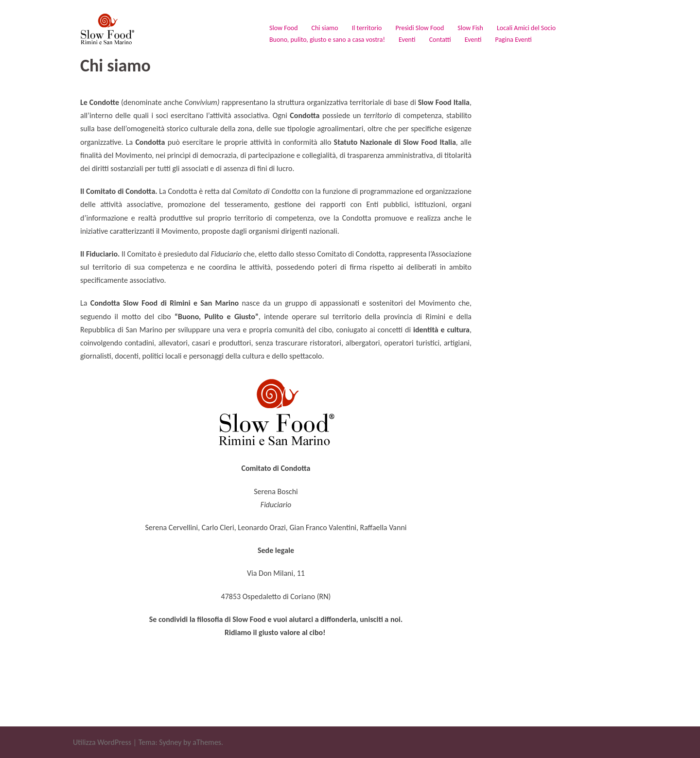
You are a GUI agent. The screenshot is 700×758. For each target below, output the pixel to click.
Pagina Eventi (513, 40)
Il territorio (367, 28)
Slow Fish (470, 28)
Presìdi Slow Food (420, 28)
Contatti (440, 40)
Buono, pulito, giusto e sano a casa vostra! (327, 40)
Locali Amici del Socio (526, 28)
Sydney (170, 742)
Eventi (407, 40)
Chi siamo (325, 28)
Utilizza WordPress (102, 742)
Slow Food (284, 28)
